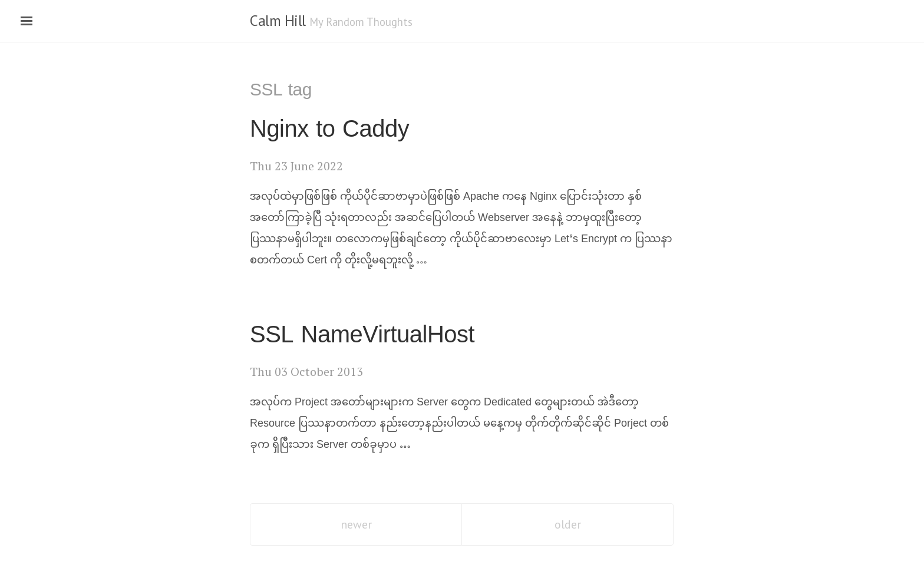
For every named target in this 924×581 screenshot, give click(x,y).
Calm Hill (278, 21)
